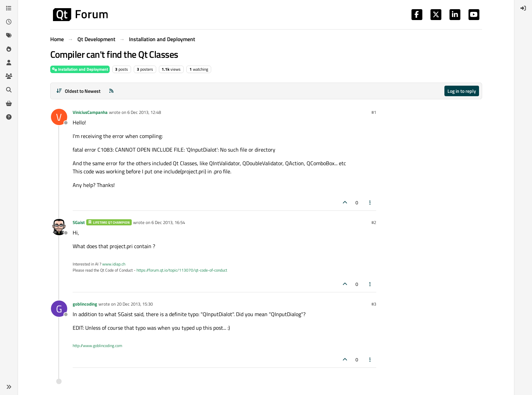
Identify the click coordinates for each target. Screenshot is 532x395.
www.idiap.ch (114, 264)
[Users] (9, 63)
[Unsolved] (9, 117)
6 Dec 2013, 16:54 (168, 222)
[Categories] (9, 8)
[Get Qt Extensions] (9, 103)
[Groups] (9, 76)
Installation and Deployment (80, 69)
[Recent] (9, 22)
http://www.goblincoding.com (97, 346)
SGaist (79, 222)
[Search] (9, 90)
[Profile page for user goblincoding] (59, 309)
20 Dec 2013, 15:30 (135, 304)
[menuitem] (523, 8)
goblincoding (85, 304)
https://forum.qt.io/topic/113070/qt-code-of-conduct (182, 270)
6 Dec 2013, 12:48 (144, 112)
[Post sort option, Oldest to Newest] (79, 91)
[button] (9, 387)
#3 (374, 304)
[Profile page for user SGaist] (59, 227)
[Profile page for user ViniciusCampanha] (59, 117)
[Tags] (9, 35)
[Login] (523, 8)
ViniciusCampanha (90, 112)
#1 (374, 112)
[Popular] (9, 49)
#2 (374, 222)
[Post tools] (370, 202)
